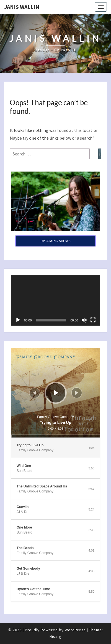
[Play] (18, 320)
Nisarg (56, 637)
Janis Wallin (22, 7)
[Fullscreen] (93, 320)
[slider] (56, 436)
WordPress (75, 630)
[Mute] (84, 320)
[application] (56, 301)
